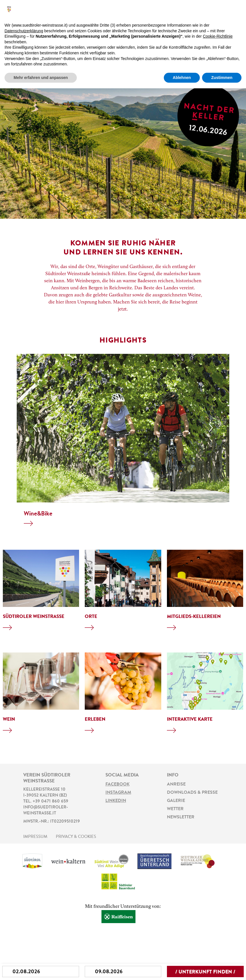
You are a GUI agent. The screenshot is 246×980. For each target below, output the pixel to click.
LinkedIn (116, 801)
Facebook (117, 784)
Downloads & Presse (192, 793)
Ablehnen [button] (182, 78)
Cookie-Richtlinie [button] (218, 36)
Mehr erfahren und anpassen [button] (41, 78)
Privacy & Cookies (76, 837)
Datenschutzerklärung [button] (24, 31)
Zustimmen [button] (222, 78)
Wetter (175, 809)
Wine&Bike (38, 514)
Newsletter (181, 817)
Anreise (176, 784)
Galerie (176, 801)
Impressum (35, 837)
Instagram (118, 793)
